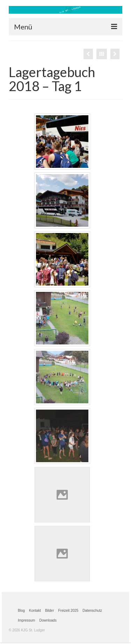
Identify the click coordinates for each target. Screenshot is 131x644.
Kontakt (35, 611)
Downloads (48, 620)
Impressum (26, 620)
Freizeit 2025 (68, 611)
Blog (21, 611)
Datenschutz (92, 611)
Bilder (50, 611)
